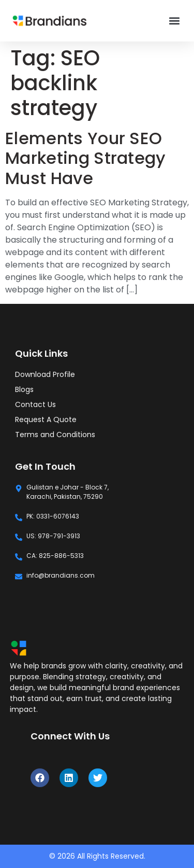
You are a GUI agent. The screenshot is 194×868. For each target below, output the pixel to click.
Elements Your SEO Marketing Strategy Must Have (86, 158)
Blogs (24, 389)
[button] (175, 21)
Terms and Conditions (55, 435)
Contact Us (35, 404)
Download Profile (45, 374)
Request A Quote (46, 419)
